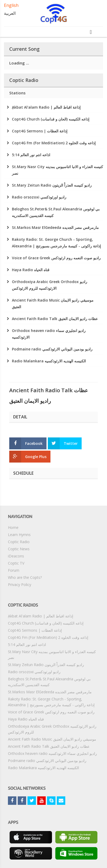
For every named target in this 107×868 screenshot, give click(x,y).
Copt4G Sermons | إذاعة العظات (35, 630)
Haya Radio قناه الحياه (26, 719)
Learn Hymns (19, 535)
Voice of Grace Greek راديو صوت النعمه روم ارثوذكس (51, 712)
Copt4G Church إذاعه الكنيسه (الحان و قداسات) (46, 623)
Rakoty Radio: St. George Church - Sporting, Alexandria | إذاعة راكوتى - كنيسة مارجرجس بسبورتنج (51, 702)
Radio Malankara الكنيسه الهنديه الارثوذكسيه (43, 768)
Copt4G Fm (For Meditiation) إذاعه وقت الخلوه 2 (48, 637)
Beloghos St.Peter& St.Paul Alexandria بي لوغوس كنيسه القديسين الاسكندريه (49, 682)
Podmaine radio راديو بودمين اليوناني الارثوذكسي (47, 761)
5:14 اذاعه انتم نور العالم (27, 645)
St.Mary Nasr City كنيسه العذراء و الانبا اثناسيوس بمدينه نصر (52, 655)
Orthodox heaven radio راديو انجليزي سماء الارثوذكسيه (52, 753)
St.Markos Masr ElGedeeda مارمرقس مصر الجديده (50, 692)
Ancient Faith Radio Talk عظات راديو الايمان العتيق (49, 746)
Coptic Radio (19, 542)
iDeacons (16, 556)
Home (13, 527)
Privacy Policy (20, 585)
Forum (14, 570)
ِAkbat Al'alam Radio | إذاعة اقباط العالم (41, 616)
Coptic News (19, 549)
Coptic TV (16, 563)
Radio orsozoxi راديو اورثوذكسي (34, 672)
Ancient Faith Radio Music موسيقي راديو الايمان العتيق (52, 739)
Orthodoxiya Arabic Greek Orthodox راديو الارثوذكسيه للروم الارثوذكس (52, 729)
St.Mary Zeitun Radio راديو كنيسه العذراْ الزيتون (46, 665)
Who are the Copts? (25, 577)
